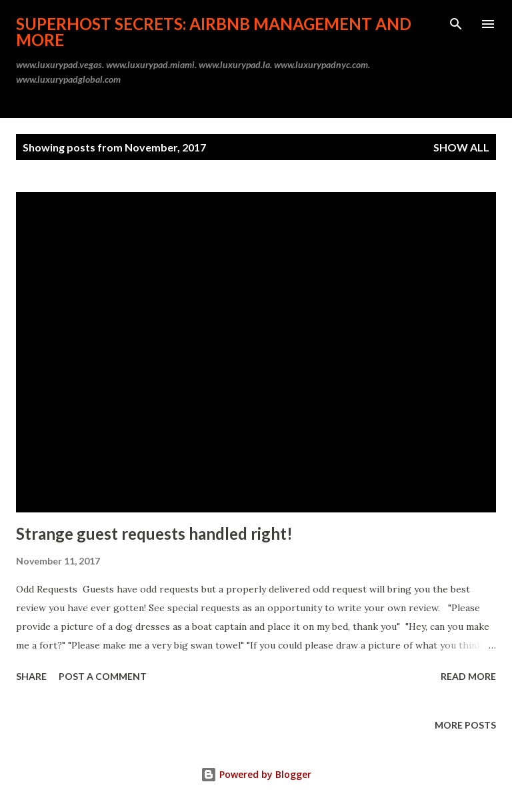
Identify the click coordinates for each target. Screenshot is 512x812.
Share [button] (31, 676)
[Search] (456, 24)
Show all (461, 147)
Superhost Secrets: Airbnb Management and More (214, 32)
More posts (465, 725)
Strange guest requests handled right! (154, 533)
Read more (468, 676)
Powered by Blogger (256, 774)
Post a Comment (103, 676)
